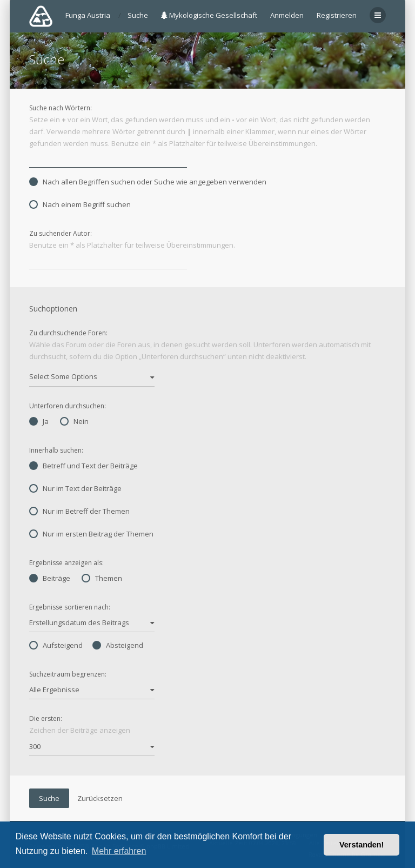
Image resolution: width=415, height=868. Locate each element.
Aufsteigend (56, 645)
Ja (39, 421)
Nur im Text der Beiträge (75, 488)
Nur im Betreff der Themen (79, 511)
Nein (74, 421)
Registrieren (337, 15)
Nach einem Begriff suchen (80, 204)
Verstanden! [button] (362, 845)
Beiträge (50, 578)
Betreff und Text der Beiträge (83, 466)
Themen (102, 578)
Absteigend (118, 645)
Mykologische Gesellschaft (209, 15)
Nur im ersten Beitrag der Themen (91, 534)
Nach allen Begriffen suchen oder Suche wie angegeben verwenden (148, 182)
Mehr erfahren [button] (119, 851)
